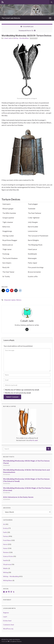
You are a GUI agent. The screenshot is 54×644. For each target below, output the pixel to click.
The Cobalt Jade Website (11, 18)
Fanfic (5, 532)
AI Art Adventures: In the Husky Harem (18, 497)
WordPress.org (8, 629)
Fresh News (7, 540)
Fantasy (6, 536)
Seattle (6, 560)
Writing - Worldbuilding (21, 38)
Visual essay (7, 564)
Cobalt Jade (8, 38)
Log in (5, 617)
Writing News (8, 580)
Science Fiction (8, 556)
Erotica (5, 528)
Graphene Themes (16, 641)
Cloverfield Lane (28, 26)
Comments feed (9, 625)
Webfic (6, 568)
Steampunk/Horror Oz (26, 30)
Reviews (6, 552)
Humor (5, 548)
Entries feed (7, 621)
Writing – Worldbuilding (11, 576)
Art (4, 524)
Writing (6, 572)
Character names (10, 300)
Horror (5, 544)
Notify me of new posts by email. (18, 393)
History (19, 300)
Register (6, 613)
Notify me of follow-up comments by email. (22, 390)
